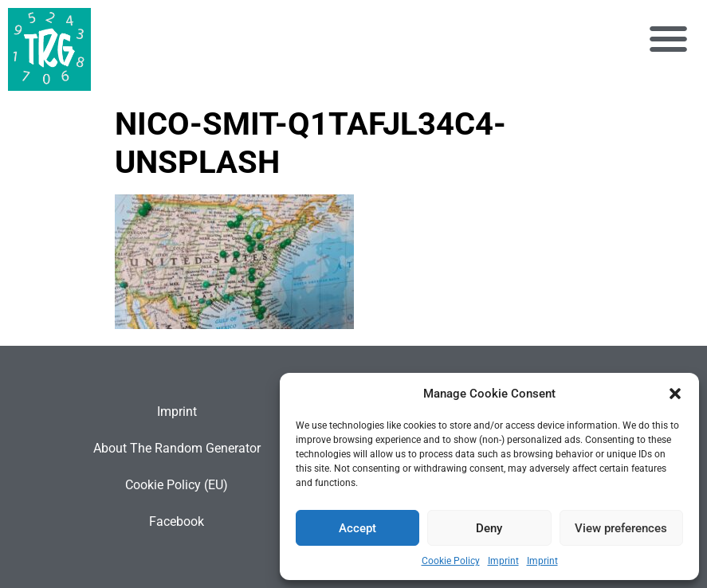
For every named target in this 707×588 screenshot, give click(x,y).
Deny (489, 528)
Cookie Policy (451, 561)
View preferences (621, 528)
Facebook (177, 521)
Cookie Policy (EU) (177, 485)
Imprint (503, 561)
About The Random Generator (177, 448)
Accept (357, 528)
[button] (675, 394)
